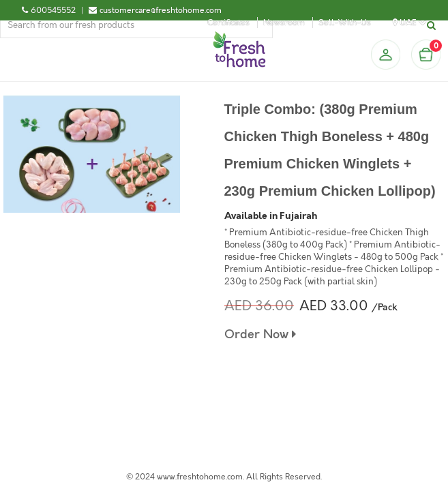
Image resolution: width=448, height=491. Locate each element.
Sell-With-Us (345, 23)
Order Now (260, 334)
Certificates (228, 23)
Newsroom (284, 23)
